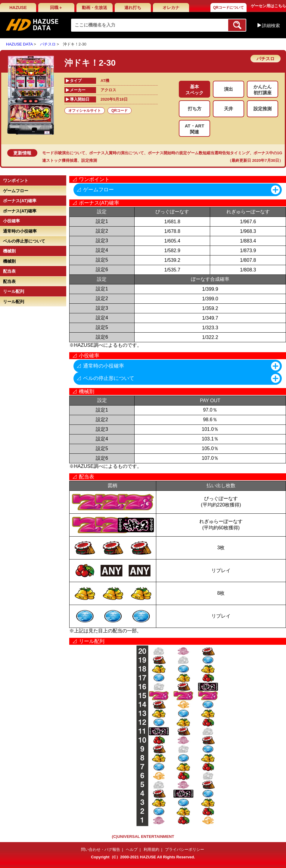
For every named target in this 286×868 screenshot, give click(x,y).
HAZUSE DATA (19, 44)
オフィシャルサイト (85, 111)
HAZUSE (18, 8)
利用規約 (151, 849)
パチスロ (48, 44)
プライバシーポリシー (185, 849)
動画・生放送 (95, 8)
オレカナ (171, 8)
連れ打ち (133, 8)
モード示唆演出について (64, 153)
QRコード (120, 111)
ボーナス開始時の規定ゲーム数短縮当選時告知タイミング (199, 153)
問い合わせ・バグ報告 (101, 849)
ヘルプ (132, 849)
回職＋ (56, 8)
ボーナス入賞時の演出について (117, 153)
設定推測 (89, 160)
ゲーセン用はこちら (268, 6)
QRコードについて (228, 8)
